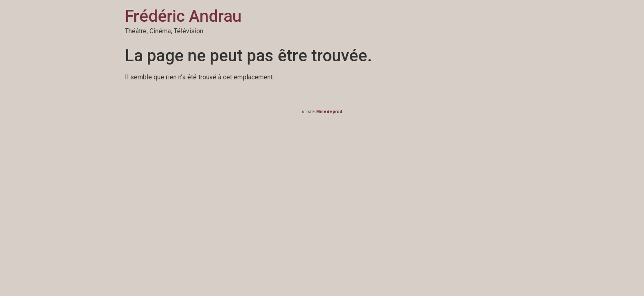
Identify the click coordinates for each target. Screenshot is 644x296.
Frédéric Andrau (183, 16)
